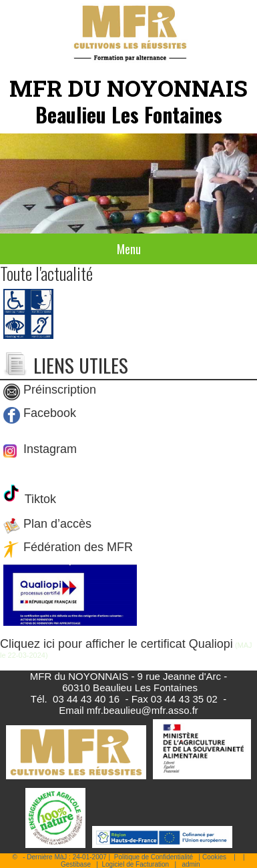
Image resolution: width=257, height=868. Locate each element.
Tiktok (39, 499)
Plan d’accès (57, 524)
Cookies (214, 857)
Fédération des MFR (78, 548)
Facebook (50, 413)
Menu (129, 249)
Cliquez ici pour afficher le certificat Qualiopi (116, 644)
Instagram (48, 449)
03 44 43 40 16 (86, 699)
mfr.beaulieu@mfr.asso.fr (143, 710)
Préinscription (60, 390)
